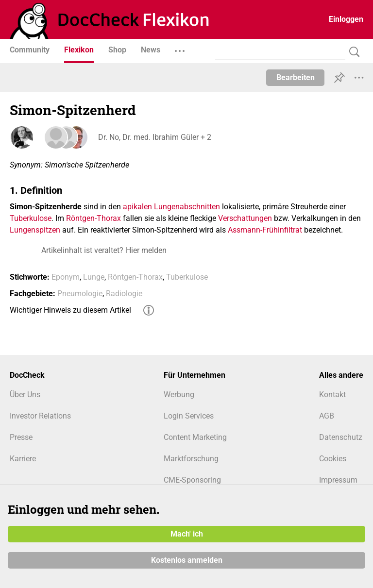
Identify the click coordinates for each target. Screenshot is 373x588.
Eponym (66, 277)
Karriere (23, 459)
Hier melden (146, 250)
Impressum (338, 480)
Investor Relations (40, 416)
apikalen (137, 207)
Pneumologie (80, 294)
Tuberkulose (31, 218)
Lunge (94, 277)
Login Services (189, 416)
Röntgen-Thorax (93, 218)
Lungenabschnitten (187, 207)
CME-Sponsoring (192, 480)
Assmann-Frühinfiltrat (265, 230)
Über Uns (25, 395)
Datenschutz (341, 437)
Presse (21, 437)
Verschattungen (245, 218)
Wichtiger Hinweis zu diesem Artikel (70, 310)
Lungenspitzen (35, 230)
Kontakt (332, 395)
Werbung (179, 395)
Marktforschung (191, 459)
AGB (327, 416)
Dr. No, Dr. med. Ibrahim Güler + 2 (154, 137)
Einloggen (346, 19)
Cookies (333, 459)
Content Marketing (195, 437)
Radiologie (124, 294)
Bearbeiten (296, 77)
